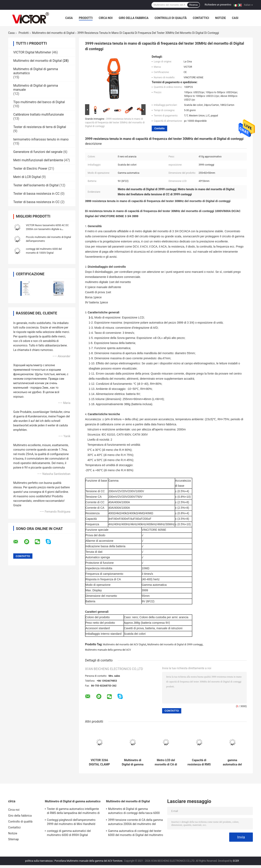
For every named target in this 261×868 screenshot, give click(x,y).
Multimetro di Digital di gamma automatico (73, 801)
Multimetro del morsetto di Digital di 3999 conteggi (175, 645)
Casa (69, 18)
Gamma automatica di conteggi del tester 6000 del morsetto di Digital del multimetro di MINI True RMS (136, 834)
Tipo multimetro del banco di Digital (39, 102)
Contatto (159, 128)
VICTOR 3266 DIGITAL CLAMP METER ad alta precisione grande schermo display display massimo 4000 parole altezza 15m (99, 762)
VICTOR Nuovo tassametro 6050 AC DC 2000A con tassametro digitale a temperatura (47, 229)
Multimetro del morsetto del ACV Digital (124, 645)
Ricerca (193, 5)
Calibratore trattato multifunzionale (39, 114)
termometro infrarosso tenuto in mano (41, 139)
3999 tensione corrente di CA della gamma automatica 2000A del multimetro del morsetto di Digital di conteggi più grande (135, 823)
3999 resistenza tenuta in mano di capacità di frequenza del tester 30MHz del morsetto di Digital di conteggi (115, 123)
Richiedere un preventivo (218, 5)
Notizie (220, 18)
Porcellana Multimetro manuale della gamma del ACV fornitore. (89, 861)
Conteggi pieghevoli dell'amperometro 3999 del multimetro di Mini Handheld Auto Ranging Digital (71, 823)
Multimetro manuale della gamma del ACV (108, 650)
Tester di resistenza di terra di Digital (40, 127)
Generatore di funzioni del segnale (38, 152)
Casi (235, 18)
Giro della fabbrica (134, 18)
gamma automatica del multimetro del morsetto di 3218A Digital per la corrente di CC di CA (232, 762)
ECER (236, 861)
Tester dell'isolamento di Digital (36, 185)
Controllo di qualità (171, 18)
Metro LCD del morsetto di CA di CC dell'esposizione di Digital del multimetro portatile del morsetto (166, 762)
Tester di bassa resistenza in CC (36, 194)
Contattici (201, 18)
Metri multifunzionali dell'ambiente (38, 160)
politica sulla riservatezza (39, 861)
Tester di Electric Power (30, 169)
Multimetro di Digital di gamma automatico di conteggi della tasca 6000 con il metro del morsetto (133, 762)
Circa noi (106, 18)
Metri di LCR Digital (27, 177)
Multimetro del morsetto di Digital (53, 33)
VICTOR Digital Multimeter (32, 52)
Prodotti (86, 18)
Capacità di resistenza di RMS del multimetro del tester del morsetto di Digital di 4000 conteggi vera (199, 762)
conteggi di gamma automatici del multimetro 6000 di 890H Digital (69, 833)
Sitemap (13, 839)
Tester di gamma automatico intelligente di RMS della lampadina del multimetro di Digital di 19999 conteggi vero (73, 812)
